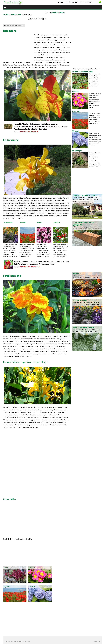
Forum (60, 2)
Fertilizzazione (12, 276)
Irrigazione (10, 31)
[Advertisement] (24, 12)
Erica (6, 568)
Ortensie (32, 587)
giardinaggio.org (58, 12)
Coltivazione (11, 140)
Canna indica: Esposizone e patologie (26, 362)
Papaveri (7, 587)
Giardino (6, 15)
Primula (32, 568)
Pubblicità (97, 641)
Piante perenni (16, 15)
